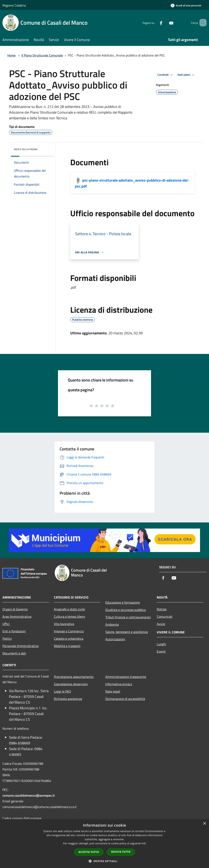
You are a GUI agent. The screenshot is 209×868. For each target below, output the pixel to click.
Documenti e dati (14, 653)
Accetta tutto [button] (89, 852)
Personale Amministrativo (21, 646)
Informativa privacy (119, 684)
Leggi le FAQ (62, 691)
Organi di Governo (15, 609)
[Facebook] (155, 23)
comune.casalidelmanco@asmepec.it (29, 795)
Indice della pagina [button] (26, 149)
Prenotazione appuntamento (74, 677)
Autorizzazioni (115, 639)
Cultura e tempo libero (69, 616)
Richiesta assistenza (68, 699)
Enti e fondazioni (14, 631)
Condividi (166, 75)
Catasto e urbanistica (69, 639)
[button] (104, 861)
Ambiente (112, 624)
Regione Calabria (14, 5)
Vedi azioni (187, 75)
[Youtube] (165, 23)
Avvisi (161, 624)
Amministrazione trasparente (126, 677)
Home (11, 55)
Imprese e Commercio (69, 631)
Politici (7, 639)
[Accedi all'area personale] (186, 5)
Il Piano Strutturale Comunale (42, 55)
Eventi (161, 651)
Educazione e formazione (123, 602)
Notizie (162, 609)
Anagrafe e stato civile (69, 609)
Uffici (6, 624)
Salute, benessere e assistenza (127, 632)
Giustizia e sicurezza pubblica (126, 610)
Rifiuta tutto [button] (121, 852)
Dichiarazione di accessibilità (125, 699)
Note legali (113, 691)
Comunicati (165, 616)
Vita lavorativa (64, 624)
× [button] (204, 824)
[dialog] (104, 844)
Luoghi (161, 644)
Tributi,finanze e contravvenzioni (128, 617)
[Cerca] (202, 23)
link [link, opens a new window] (144, 843)
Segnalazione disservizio (71, 684)
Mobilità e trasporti (67, 646)
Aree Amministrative (17, 616)
